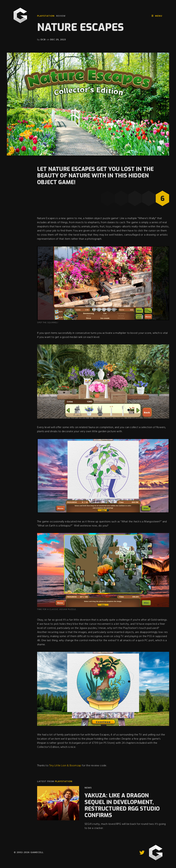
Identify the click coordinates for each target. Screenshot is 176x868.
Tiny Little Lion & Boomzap (65, 766)
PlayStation (46, 16)
